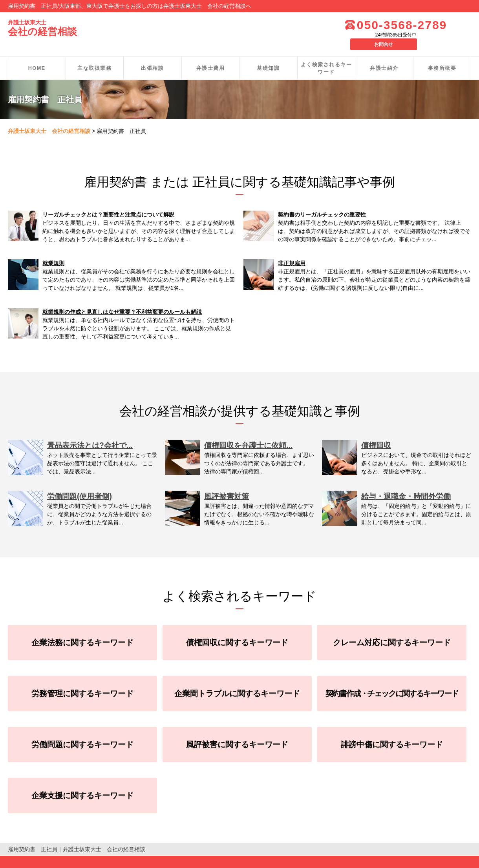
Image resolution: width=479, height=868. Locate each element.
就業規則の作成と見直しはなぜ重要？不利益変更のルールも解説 (122, 300)
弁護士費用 (211, 56)
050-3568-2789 (379, 25)
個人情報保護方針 (30, 860)
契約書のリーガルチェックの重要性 (322, 203)
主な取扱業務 (94, 56)
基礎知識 (268, 56)
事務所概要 (442, 56)
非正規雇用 (292, 251)
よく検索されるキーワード (326, 57)
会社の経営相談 (44, 28)
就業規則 (53, 251)
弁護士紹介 (384, 56)
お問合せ (452, 24)
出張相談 (152, 56)
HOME (37, 56)
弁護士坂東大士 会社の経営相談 (49, 119)
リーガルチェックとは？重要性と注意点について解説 (108, 203)
